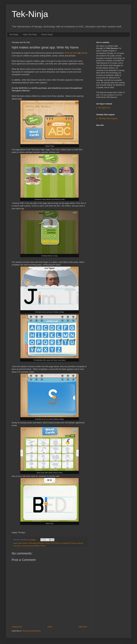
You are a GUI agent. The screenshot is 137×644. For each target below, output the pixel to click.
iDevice (48, 543)
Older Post (83, 627)
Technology (17, 546)
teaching (80, 543)
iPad (53, 543)
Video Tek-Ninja (30, 34)
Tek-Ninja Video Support (108, 118)
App (20, 543)
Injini (83, 53)
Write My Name (71, 53)
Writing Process (40, 546)
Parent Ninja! (47, 34)
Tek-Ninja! (14, 34)
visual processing (28, 546)
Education (41, 543)
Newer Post (17, 627)
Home (50, 627)
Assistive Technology (29, 543)
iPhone (58, 543)
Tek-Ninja (30, 14)
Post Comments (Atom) (31, 631)
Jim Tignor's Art (104, 108)
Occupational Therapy (69, 543)
